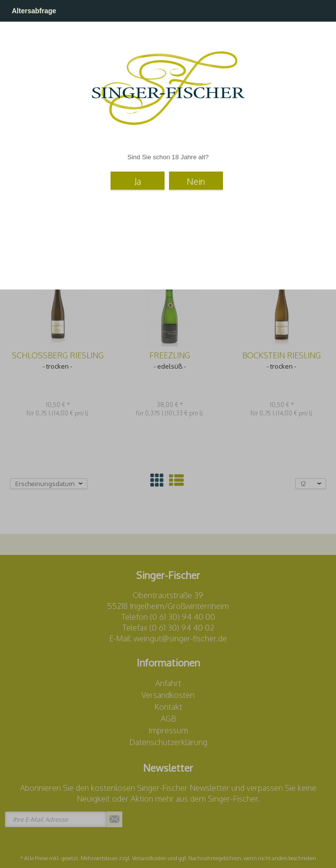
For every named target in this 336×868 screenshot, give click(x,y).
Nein (196, 181)
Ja (138, 181)
